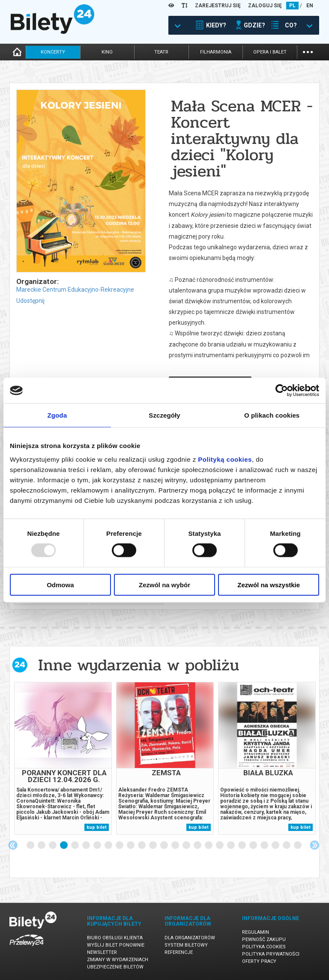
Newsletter (102, 952)
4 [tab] (64, 846)
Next (314, 845)
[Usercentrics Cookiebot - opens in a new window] (282, 391)
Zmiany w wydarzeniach (118, 960)
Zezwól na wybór (164, 584)
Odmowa (60, 584)
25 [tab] (298, 846)
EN (310, 6)
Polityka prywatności (271, 954)
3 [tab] (53, 846)
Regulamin (256, 932)
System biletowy (186, 945)
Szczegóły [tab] (164, 415)
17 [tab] (209, 846)
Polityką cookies (225, 459)
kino (107, 52)
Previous (13, 845)
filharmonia (216, 52)
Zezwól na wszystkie (269, 584)
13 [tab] (164, 846)
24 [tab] (287, 846)
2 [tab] (42, 846)
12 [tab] (153, 846)
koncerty (53, 52)
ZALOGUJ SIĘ (265, 6)
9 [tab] (120, 846)
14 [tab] (176, 846)
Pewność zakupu (264, 940)
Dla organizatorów (190, 938)
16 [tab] (198, 846)
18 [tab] (220, 846)
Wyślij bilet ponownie (116, 945)
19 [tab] (231, 846)
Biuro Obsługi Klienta (115, 938)
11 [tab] (142, 846)
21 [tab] (254, 846)
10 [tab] (131, 846)
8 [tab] (109, 846)
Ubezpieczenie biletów (115, 967)
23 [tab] (276, 846)
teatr (161, 52)
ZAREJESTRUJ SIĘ (218, 6)
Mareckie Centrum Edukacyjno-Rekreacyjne (75, 290)
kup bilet (97, 827)
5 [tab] (75, 846)
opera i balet (270, 52)
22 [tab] (265, 846)
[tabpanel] (63, 758)
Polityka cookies (264, 947)
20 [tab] (242, 846)
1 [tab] (31, 846)
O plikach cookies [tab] (272, 415)
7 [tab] (98, 846)
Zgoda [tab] (57, 415)
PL (292, 6)
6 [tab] (87, 846)
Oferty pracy (259, 961)
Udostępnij (30, 301)
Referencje (179, 952)
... (308, 51)
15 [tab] (187, 846)
